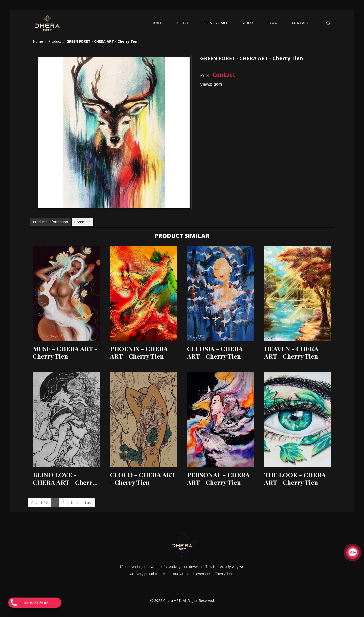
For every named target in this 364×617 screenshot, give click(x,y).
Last (88, 503)
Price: (205, 75)
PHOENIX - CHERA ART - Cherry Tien (139, 352)
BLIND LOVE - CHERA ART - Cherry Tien (64, 478)
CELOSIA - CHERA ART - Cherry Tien (215, 352)
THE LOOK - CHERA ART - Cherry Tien (295, 478)
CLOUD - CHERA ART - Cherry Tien (142, 478)
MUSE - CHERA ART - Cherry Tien (65, 352)
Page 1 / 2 (39, 503)
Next (75, 503)
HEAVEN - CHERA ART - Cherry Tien (291, 352)
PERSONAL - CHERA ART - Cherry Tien (218, 478)
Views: (206, 84)
